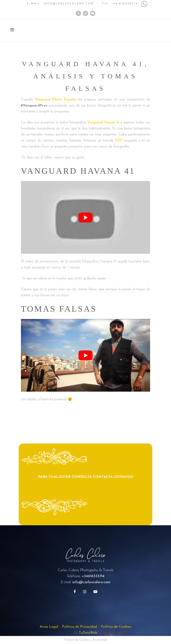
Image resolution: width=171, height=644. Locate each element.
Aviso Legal (49, 627)
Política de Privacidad (79, 627)
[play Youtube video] (85, 217)
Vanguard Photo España (55, 100)
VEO (119, 141)
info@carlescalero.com (91, 582)
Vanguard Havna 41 (103, 123)
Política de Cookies (116, 627)
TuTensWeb (88, 633)
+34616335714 (93, 576)
